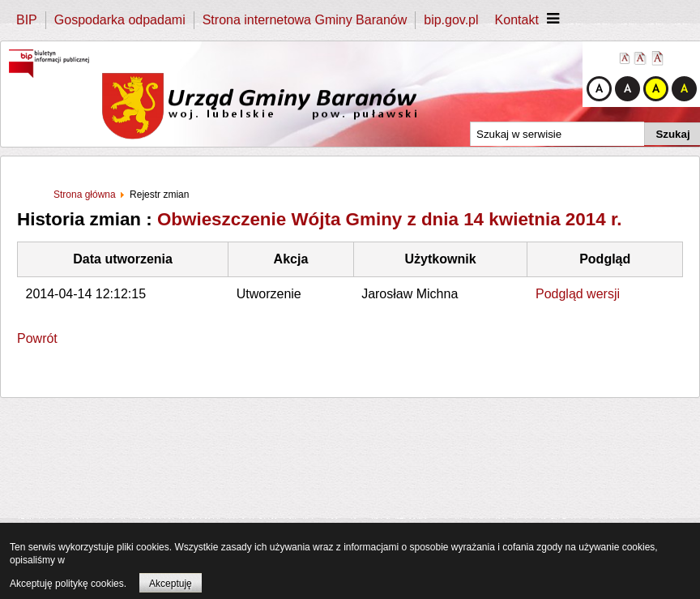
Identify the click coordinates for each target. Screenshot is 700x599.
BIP (27, 20)
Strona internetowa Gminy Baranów (305, 20)
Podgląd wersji (578, 294)
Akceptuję (171, 584)
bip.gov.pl (451, 20)
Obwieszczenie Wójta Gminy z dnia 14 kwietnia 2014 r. (390, 219)
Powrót (37, 338)
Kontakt (517, 20)
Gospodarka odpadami (120, 20)
